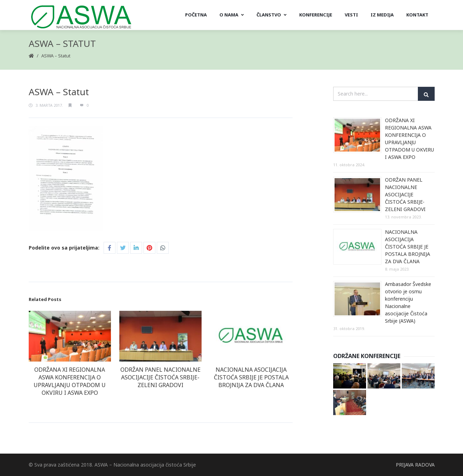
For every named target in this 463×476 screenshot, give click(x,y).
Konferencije (316, 15)
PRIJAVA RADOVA (415, 465)
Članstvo (272, 15)
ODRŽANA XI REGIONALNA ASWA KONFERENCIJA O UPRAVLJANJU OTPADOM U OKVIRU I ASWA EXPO (70, 381)
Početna (196, 15)
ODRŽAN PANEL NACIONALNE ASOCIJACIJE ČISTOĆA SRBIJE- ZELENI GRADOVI (160, 377)
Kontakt (417, 15)
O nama (232, 15)
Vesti (351, 15)
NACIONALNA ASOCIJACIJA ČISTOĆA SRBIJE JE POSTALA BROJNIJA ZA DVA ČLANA (251, 377)
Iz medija (382, 15)
